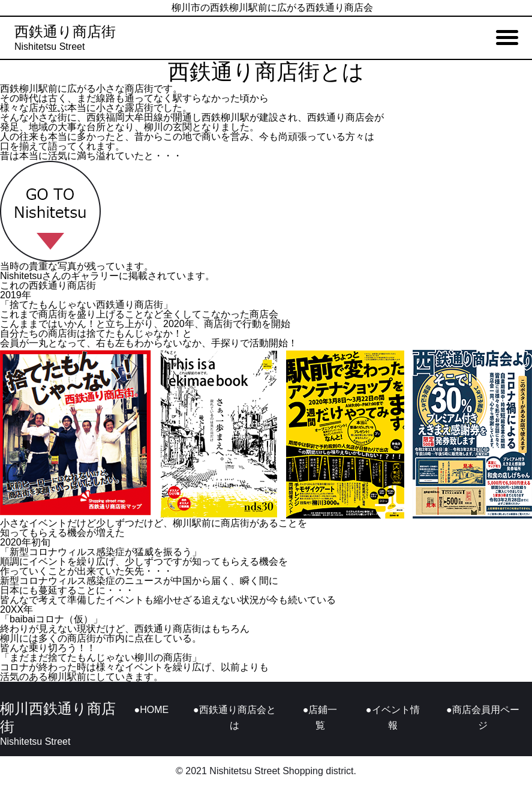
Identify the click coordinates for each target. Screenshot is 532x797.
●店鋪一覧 (320, 717)
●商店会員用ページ (483, 717)
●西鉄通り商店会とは (235, 717)
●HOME (152, 710)
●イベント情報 (393, 717)
